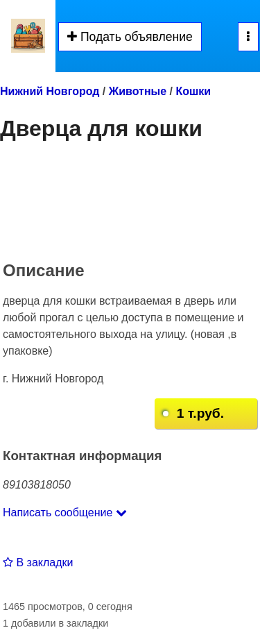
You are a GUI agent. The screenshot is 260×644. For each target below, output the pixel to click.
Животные (138, 91)
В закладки (38, 562)
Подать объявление (130, 37)
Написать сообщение (65, 512)
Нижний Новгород (50, 91)
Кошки (193, 91)
